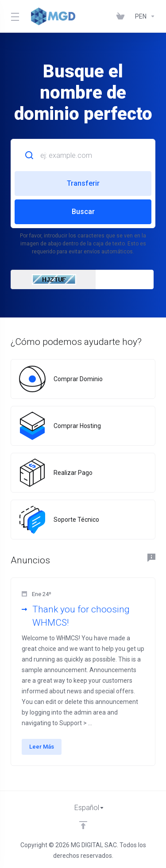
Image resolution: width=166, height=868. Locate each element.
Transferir (83, 183)
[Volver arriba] (83, 825)
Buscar (83, 212)
